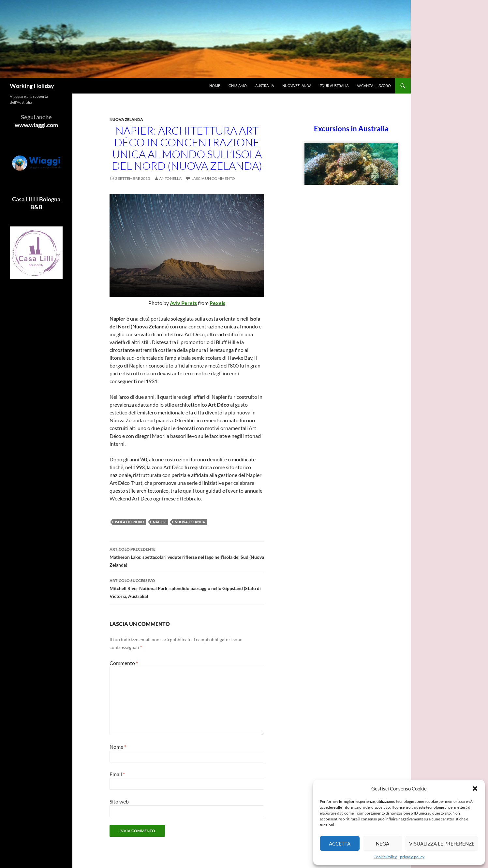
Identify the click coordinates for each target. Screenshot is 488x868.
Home (215, 86)
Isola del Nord (129, 522)
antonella (170, 178)
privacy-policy (412, 857)
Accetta (340, 844)
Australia (265, 86)
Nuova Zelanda (297, 86)
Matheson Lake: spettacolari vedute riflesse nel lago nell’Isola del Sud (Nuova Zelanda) (187, 557)
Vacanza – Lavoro (374, 86)
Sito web (119, 801)
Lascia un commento (213, 178)
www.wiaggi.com (36, 125)
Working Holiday (32, 86)
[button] (475, 788)
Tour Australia (334, 86)
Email (117, 774)
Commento (124, 663)
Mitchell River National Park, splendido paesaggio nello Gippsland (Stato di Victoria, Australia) (187, 588)
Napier (159, 522)
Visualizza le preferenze (442, 844)
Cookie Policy (385, 857)
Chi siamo (238, 86)
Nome (118, 747)
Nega (383, 844)
